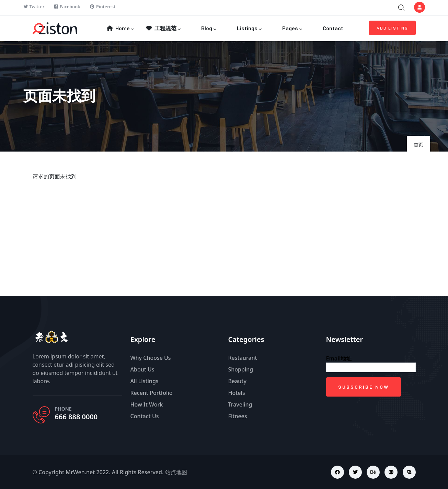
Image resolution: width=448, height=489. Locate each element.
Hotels (237, 393)
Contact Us (145, 416)
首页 (418, 145)
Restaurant (243, 358)
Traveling (240, 404)
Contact (332, 28)
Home (120, 29)
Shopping (241, 369)
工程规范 (163, 29)
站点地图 (176, 472)
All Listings (145, 381)
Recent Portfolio (152, 393)
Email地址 (339, 358)
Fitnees (238, 416)
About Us (142, 369)
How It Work (147, 404)
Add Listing (392, 28)
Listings (249, 29)
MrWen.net (80, 472)
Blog (208, 29)
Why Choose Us (151, 358)
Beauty (237, 381)
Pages (292, 29)
